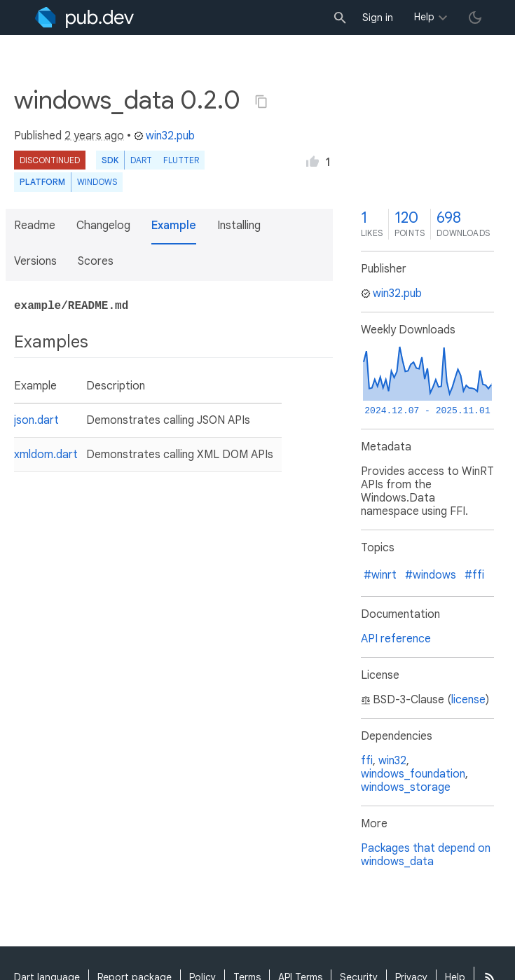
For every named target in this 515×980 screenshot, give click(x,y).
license (468, 700)
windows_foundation (413, 774)
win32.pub (164, 136)
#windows (431, 575)
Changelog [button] (103, 226)
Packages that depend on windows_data (426, 855)
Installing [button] (239, 226)
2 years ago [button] (94, 136)
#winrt (380, 575)
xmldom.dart (46, 455)
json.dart (36, 420)
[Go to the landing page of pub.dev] (84, 18)
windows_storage (406, 787)
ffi (367, 761)
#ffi (474, 575)
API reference (396, 639)
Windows (97, 182)
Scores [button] (96, 261)
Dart (141, 160)
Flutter (181, 160)
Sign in (378, 18)
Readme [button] (35, 226)
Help (424, 17)
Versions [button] (35, 261)
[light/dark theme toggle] (475, 18)
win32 (392, 761)
